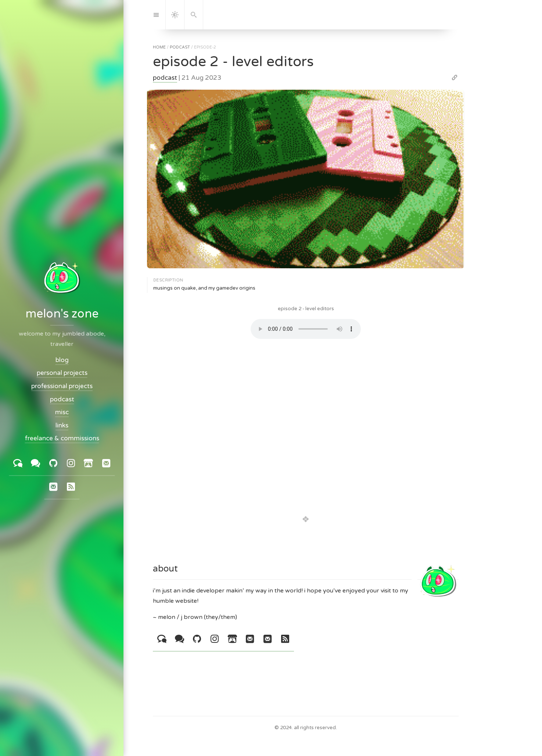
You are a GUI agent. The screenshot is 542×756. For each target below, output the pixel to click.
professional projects (62, 386)
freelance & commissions (62, 438)
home (159, 47)
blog (62, 360)
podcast (180, 47)
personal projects (62, 373)
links (62, 425)
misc (62, 412)
